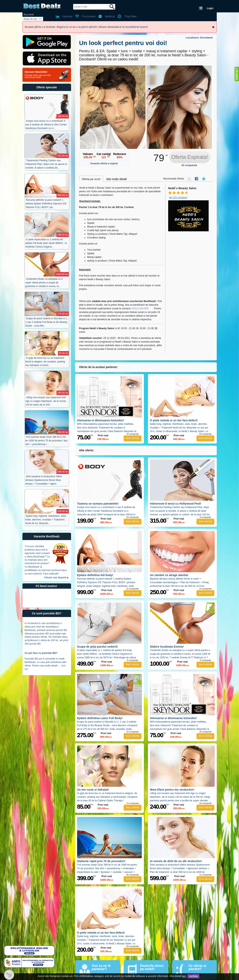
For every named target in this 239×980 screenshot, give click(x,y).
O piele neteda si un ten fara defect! (174, 420)
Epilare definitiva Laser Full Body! (100, 718)
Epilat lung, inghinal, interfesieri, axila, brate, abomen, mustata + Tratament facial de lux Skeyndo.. (46, 520)
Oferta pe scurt (91, 179)
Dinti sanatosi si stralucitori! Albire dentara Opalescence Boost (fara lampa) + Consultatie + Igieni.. (44, 480)
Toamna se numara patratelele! (98, 504)
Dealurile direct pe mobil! (152, 967)
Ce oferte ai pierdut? (197, 967)
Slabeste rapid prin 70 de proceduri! (101, 861)
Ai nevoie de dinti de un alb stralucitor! (176, 861)
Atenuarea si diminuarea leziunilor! (101, 420)
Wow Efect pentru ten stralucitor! (172, 790)
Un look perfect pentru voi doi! (123, 43)
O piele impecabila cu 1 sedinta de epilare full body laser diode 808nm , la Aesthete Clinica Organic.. (46, 243)
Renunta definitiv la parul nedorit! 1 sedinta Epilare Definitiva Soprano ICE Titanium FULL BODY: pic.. (46, 204)
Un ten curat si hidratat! (93, 790)
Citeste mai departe (55, 578)
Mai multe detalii (116, 179)
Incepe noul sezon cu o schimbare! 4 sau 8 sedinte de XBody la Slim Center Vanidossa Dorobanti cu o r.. (46, 125)
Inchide (213, 27)
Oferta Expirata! (190, 157)
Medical (110, 16)
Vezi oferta (132, 438)
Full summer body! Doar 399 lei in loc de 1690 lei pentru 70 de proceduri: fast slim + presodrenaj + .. (46, 441)
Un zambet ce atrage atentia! (169, 575)
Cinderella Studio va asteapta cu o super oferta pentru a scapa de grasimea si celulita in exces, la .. (44, 283)
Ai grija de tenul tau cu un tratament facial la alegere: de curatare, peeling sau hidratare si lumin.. (45, 362)
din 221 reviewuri (178, 197)
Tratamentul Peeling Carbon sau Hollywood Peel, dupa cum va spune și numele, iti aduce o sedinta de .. (46, 164)
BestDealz (42, 6)
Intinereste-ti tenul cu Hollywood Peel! (176, 504)
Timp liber (130, 16)
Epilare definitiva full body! (95, 575)
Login (210, 8)
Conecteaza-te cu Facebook (201, 8)
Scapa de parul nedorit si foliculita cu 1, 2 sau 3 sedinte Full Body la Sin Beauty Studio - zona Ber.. (47, 322)
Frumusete (89, 16)
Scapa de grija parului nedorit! (97, 647)
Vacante (67, 16)
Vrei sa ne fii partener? (101, 967)
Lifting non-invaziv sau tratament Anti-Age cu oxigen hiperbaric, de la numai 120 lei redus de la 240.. (46, 401)
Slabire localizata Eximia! (167, 647)
